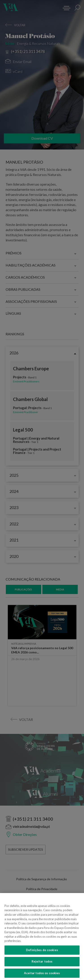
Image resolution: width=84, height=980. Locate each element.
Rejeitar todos (42, 964)
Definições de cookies (42, 953)
